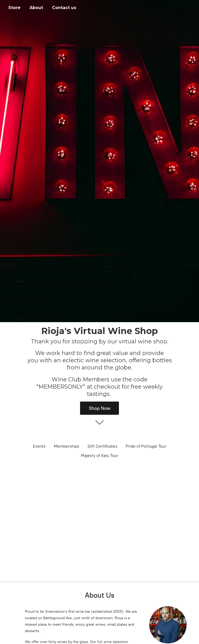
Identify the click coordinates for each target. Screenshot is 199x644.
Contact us (64, 8)
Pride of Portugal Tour (146, 446)
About (36, 8)
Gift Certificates (102, 446)
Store (14, 8)
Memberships (67, 446)
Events (39, 446)
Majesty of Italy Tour (99, 456)
